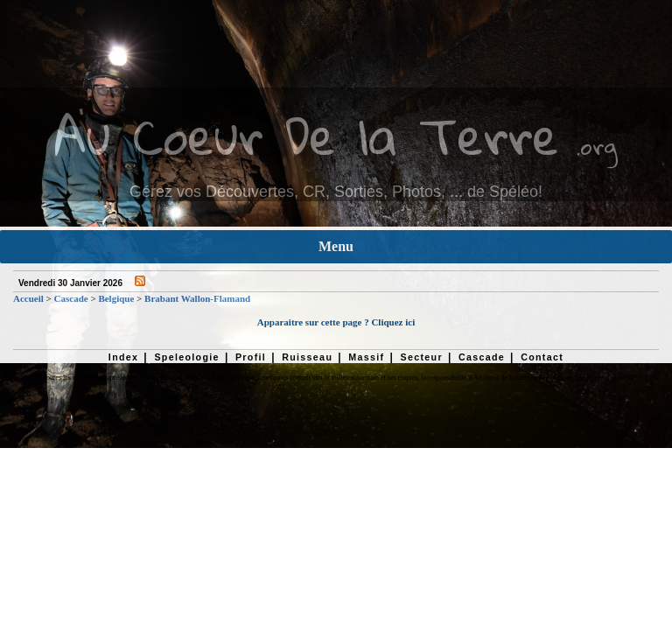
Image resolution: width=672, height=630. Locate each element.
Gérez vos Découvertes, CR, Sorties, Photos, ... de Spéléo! (336, 192)
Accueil (28, 298)
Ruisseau (307, 357)
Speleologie (186, 357)
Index (124, 357)
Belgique (116, 298)
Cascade (71, 298)
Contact (542, 357)
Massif (366, 357)
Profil (251, 357)
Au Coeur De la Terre (307, 135)
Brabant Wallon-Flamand (197, 298)
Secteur (421, 357)
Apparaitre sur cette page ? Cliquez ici (336, 322)
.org (597, 146)
